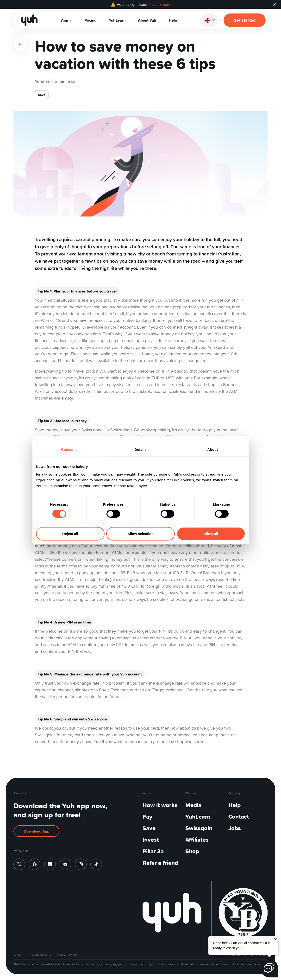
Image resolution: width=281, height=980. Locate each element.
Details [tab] (141, 449)
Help (173, 20)
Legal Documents (40, 955)
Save (149, 828)
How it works (160, 805)
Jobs (235, 828)
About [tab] (213, 449)
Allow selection (140, 534)
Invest (151, 840)
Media (193, 805)
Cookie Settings (67, 955)
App (67, 20)
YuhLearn (117, 20)
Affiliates (197, 840)
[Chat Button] (269, 968)
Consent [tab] (68, 449)
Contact (239, 817)
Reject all (70, 534)
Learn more (161, 4)
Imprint (18, 955)
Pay (147, 817)
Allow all (211, 534)
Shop (192, 851)
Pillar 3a (153, 851)
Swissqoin (199, 828)
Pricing (90, 20)
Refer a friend (160, 863)
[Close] (275, 939)
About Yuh (147, 20)
